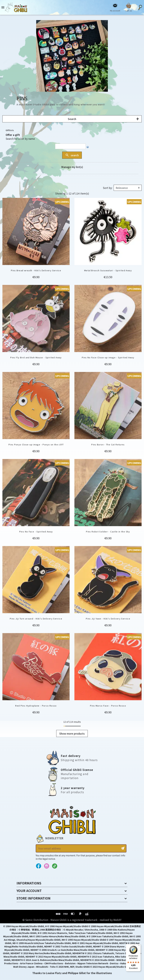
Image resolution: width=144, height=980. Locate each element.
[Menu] (139, 946)
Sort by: (108, 188)
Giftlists (10, 130)
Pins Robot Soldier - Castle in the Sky (108, 532)
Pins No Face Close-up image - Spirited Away (108, 357)
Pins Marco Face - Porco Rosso (108, 706)
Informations (29, 883)
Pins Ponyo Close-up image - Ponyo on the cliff (36, 444)
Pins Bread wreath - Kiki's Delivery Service (36, 270)
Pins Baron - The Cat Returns (108, 444)
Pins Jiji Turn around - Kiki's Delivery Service (36, 619)
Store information (34, 898)
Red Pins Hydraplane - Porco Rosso (36, 706)
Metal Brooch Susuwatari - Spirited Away (108, 270)
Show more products (72, 733)
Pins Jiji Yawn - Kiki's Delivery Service (108, 619)
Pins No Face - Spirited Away (36, 532)
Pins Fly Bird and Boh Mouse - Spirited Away (36, 357)
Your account (29, 891)
